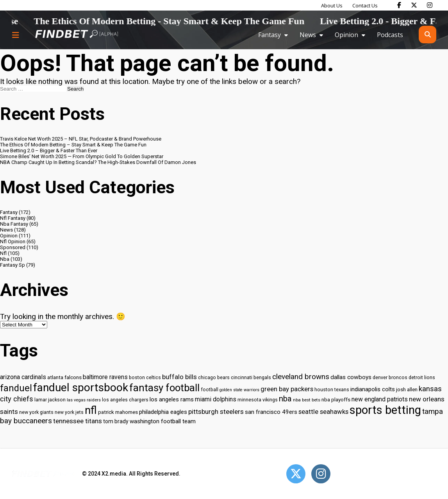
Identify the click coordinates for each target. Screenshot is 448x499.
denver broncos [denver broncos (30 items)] (390, 377)
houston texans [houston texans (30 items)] (332, 389)
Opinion (346, 35)
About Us (332, 5)
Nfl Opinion (13, 241)
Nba (5, 259)
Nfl (3, 253)
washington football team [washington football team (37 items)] (163, 421)
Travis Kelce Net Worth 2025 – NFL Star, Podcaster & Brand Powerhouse (81, 139)
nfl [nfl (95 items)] (91, 410)
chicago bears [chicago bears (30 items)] (214, 377)
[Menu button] (16, 35)
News (308, 35)
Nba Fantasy (14, 224)
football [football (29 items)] (210, 390)
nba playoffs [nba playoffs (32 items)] (336, 400)
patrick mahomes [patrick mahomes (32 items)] (118, 412)
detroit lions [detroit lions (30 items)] (422, 377)
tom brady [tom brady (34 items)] (116, 421)
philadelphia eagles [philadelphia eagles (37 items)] (163, 412)
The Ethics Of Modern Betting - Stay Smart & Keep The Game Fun (183, 21)
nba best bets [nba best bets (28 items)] (307, 400)
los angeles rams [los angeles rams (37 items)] (172, 399)
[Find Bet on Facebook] (399, 5)
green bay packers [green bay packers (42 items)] (287, 389)
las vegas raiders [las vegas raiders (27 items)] (84, 400)
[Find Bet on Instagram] (430, 5)
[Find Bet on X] (414, 5)
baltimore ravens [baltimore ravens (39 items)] (105, 377)
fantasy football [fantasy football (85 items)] (164, 388)
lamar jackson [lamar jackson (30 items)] (50, 400)
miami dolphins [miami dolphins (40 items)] (216, 399)
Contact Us (365, 5)
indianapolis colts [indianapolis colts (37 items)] (373, 389)
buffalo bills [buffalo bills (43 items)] (179, 377)
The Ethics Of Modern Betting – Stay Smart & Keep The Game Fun (73, 145)
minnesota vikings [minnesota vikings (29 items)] (258, 400)
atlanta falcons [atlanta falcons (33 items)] (64, 377)
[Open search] (427, 35)
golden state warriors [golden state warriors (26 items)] (239, 390)
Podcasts (390, 35)
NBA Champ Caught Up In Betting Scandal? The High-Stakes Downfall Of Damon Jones (98, 162)
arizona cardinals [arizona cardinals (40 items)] (23, 377)
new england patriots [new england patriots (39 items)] (380, 399)
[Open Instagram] (321, 474)
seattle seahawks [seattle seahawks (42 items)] (323, 412)
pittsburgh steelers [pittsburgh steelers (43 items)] (216, 412)
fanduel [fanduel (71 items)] (16, 388)
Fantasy (270, 35)
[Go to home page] (77, 35)
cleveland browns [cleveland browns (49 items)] (301, 377)
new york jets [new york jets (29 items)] (69, 412)
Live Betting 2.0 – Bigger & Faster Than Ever (49, 151)
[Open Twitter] (296, 474)
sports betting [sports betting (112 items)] (385, 410)
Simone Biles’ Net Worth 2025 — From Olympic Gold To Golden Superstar (82, 156)
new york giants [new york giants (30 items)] (36, 412)
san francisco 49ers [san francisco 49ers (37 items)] (271, 412)
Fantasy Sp (12, 265)
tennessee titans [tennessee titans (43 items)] (78, 421)
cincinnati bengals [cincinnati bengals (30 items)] (251, 377)
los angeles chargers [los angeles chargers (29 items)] (125, 400)
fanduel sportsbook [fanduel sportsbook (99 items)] (81, 388)
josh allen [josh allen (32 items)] (407, 389)
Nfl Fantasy (13, 218)
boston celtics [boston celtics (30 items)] (145, 377)
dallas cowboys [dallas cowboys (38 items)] (351, 377)
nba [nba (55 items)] (285, 399)
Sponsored (13, 247)
